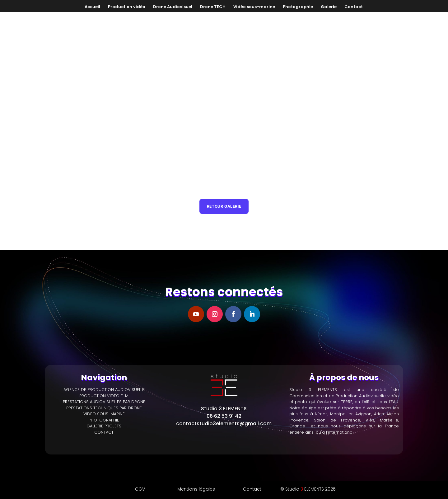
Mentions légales (196, 478)
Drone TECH (213, 7)
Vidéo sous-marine (254, 7)
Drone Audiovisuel (173, 7)
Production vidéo (127, 7)
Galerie (329, 7)
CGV (140, 478)
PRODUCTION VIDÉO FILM (104, 385)
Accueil (92, 7)
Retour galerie (224, 195)
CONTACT (104, 421)
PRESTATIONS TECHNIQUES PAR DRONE (104, 397)
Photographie (298, 7)
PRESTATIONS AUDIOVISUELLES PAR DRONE (104, 391)
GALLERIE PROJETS (104, 415)
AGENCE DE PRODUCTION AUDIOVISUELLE (104, 379)
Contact (354, 7)
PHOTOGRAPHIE (104, 409)
